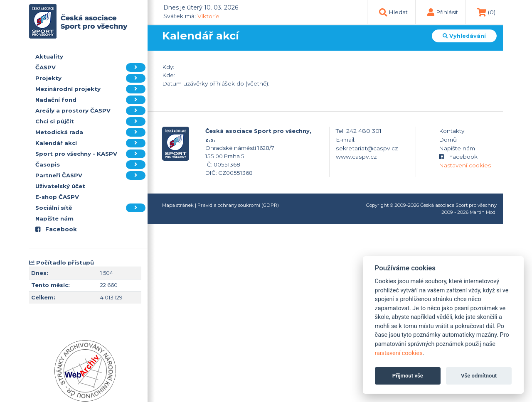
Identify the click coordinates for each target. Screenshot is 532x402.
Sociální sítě (90, 208)
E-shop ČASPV (57, 197)
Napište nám (54, 218)
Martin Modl (483, 212)
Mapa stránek (178, 205)
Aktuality (49, 56)
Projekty (90, 78)
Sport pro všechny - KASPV (90, 154)
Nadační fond (90, 100)
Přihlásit (447, 12)
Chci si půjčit (90, 121)
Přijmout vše (408, 376)
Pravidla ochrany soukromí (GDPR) (238, 205)
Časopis (90, 165)
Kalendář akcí (90, 143)
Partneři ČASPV (90, 175)
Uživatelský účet (60, 186)
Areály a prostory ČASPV (90, 111)
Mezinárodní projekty (90, 89)
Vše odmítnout (479, 376)
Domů (448, 140)
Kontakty (452, 131)
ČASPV (90, 67)
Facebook (56, 229)
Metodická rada (90, 132)
